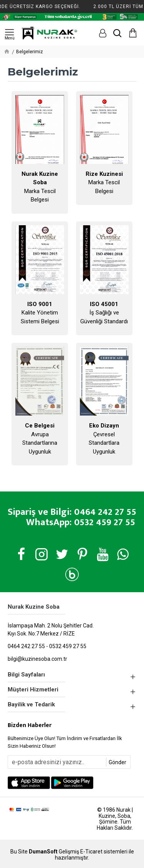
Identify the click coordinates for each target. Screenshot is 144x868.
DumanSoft (43, 852)
